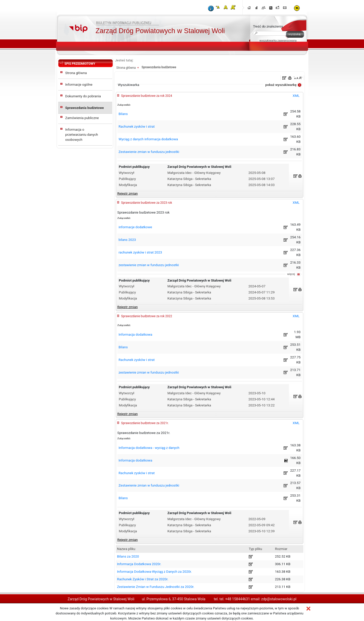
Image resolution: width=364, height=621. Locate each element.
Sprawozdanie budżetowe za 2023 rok (147, 203)
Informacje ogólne (79, 85)
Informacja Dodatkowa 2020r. (139, 564)
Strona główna (76, 73)
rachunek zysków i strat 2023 (140, 252)
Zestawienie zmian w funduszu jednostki (149, 152)
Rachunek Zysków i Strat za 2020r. (143, 579)
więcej (291, 274)
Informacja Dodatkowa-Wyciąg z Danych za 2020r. (154, 572)
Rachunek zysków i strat (137, 126)
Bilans (123, 114)
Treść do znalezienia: (268, 26)
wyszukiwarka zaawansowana (278, 41)
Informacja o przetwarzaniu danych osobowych (82, 135)
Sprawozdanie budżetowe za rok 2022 (147, 316)
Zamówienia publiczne (82, 118)
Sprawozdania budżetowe (85, 108)
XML (296, 96)
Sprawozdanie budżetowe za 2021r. (145, 423)
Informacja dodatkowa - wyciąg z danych (149, 448)
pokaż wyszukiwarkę (281, 85)
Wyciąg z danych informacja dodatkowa (148, 139)
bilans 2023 (127, 240)
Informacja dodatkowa (135, 335)
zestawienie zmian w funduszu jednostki (149, 265)
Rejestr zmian (128, 193)
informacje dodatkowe (135, 227)
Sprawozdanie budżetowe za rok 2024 (147, 96)
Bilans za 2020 (128, 556)
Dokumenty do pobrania (83, 96)
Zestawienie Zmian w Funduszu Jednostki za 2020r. (156, 587)
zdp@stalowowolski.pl (279, 599)
